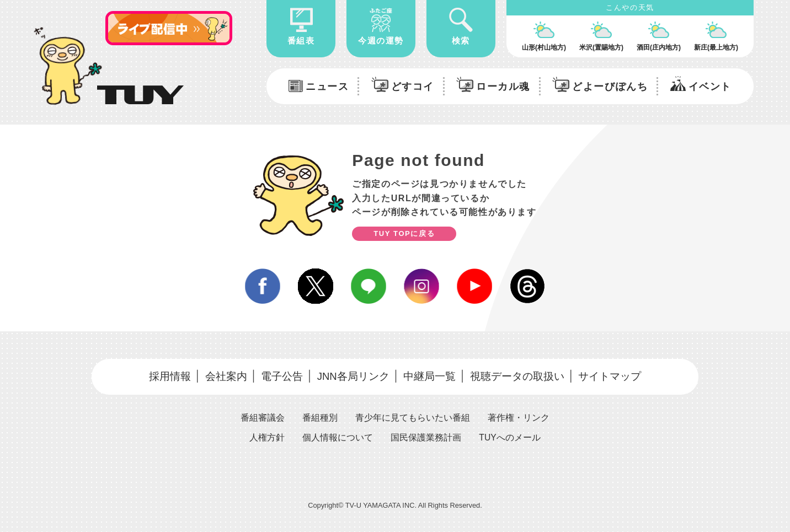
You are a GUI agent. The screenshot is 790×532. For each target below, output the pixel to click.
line (369, 286)
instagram (421, 286)
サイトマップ (607, 376)
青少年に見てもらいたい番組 (413, 417)
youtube (474, 286)
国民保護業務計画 (426, 436)
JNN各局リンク (353, 376)
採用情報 (173, 376)
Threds (527, 286)
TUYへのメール (510, 436)
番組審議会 (263, 417)
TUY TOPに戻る (404, 233)
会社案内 (228, 376)
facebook (263, 286)
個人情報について (338, 436)
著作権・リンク (519, 417)
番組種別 (320, 417)
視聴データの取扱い (515, 376)
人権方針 (267, 436)
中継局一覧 (429, 376)
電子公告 (282, 376)
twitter (316, 286)
